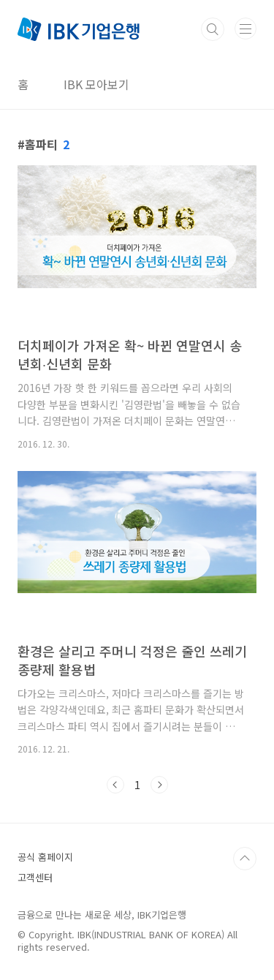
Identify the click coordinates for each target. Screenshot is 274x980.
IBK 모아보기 (96, 84)
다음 (159, 785)
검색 (213, 29)
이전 (115, 785)
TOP (245, 859)
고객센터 (35, 877)
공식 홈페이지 (45, 857)
